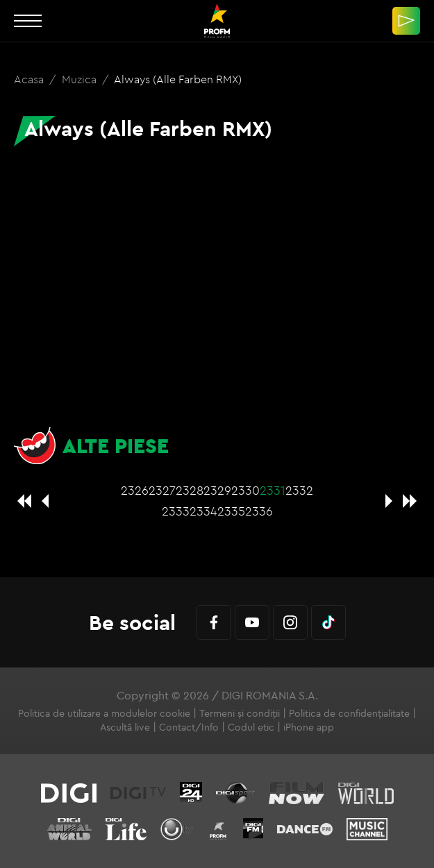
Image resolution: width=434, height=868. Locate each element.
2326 (135, 490)
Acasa (30, 79)
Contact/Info (189, 727)
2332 (299, 490)
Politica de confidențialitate (349, 713)
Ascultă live (125, 727)
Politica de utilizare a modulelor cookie (104, 713)
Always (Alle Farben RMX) (178, 79)
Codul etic (251, 727)
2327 (162, 490)
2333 (176, 511)
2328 (190, 490)
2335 (231, 511)
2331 (273, 490)
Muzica (81, 79)
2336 (259, 511)
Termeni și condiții (240, 713)
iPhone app (309, 727)
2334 (203, 511)
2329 (217, 490)
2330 (245, 490)
